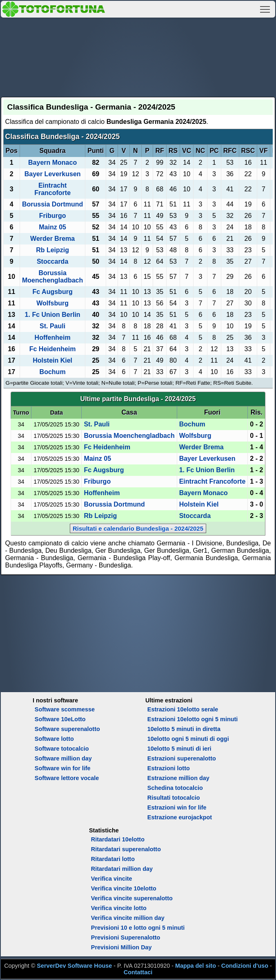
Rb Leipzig (52, 250)
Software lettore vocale (67, 778)
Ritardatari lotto (113, 859)
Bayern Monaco (52, 163)
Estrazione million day (178, 778)
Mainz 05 (52, 227)
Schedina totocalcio (175, 788)
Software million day (63, 758)
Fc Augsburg (53, 292)
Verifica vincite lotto (119, 908)
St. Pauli (52, 326)
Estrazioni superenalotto (182, 758)
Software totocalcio (62, 749)
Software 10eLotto (60, 719)
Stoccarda (52, 261)
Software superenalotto (67, 729)
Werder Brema (52, 239)
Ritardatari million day (122, 869)
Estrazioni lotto (169, 768)
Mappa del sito (196, 966)
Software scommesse (65, 709)
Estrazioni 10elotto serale (183, 709)
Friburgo (53, 216)
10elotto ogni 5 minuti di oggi (188, 739)
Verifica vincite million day (128, 918)
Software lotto (54, 739)
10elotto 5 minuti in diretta (184, 729)
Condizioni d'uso (245, 966)
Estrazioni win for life (177, 807)
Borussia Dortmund (52, 204)
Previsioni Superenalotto (126, 937)
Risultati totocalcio (174, 798)
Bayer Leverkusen (53, 174)
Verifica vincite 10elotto (124, 888)
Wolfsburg (52, 303)
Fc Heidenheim (53, 349)
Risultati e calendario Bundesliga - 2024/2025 (138, 528)
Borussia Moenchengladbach (52, 277)
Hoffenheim (53, 338)
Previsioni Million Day (121, 947)
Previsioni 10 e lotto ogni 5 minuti (138, 928)
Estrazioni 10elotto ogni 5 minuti (193, 719)
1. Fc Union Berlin (53, 315)
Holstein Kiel (52, 360)
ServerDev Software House (74, 966)
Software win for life (63, 768)
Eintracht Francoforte (52, 189)
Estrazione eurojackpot (180, 817)
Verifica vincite (112, 879)
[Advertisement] (138, 56)
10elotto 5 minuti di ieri (179, 749)
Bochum (53, 372)
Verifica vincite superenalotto (132, 898)
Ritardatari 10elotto (118, 839)
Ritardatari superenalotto (126, 849)
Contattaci (138, 972)
